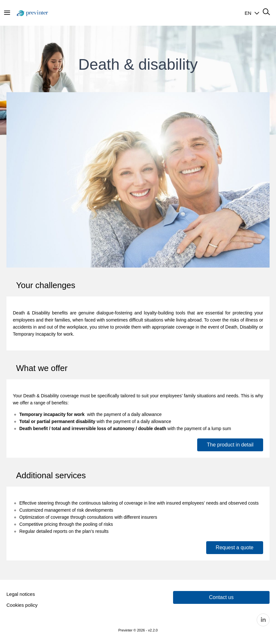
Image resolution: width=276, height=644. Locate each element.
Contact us (221, 597)
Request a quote (235, 547)
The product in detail (230, 445)
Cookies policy (22, 605)
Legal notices (21, 594)
